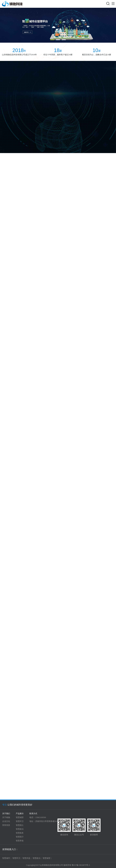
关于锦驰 (6, 817)
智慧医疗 (20, 837)
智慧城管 (20, 817)
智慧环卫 (20, 821)
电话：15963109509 (38, 817)
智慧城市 (6, 858)
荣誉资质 (6, 825)
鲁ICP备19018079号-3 (81, 865)
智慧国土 (20, 825)
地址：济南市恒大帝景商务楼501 (43, 821)
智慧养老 (20, 841)
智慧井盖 (26, 858)
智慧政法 (20, 829)
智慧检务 (20, 833)
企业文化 (6, 821)
